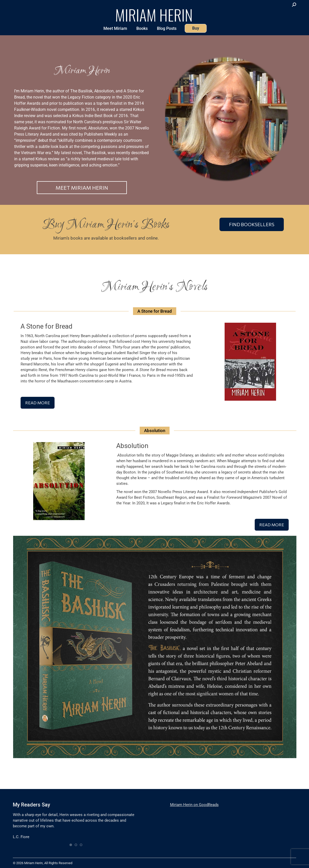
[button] (71, 845)
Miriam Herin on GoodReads (194, 805)
